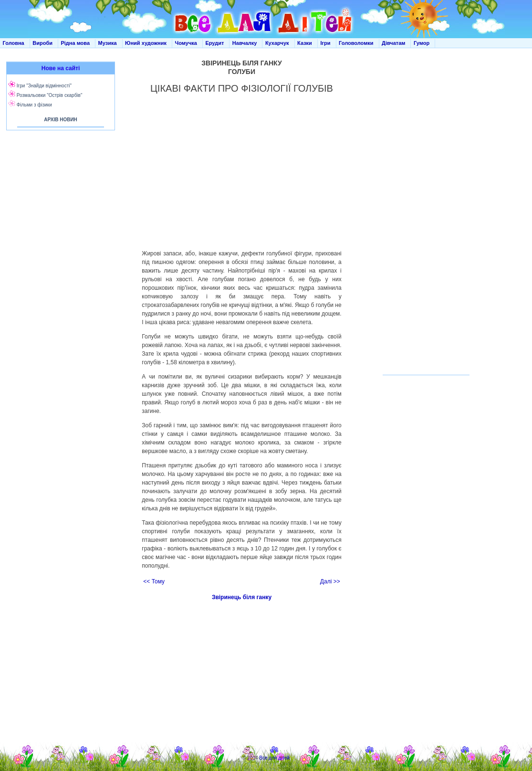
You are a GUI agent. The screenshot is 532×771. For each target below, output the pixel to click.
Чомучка (186, 43)
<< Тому (154, 581)
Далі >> (330, 581)
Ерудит (214, 43)
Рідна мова (75, 43)
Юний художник (146, 43)
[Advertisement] (59, 229)
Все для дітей (274, 758)
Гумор (422, 43)
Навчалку (245, 43)
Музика (108, 43)
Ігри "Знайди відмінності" (44, 86)
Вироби (42, 43)
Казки (305, 43)
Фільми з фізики (34, 105)
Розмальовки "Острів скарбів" (50, 95)
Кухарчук (277, 43)
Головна (14, 43)
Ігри (325, 43)
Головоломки (356, 43)
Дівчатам (393, 43)
